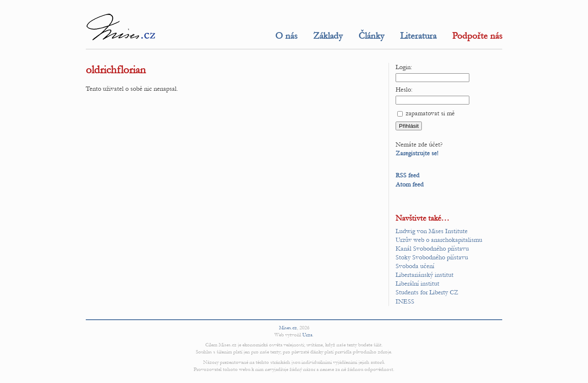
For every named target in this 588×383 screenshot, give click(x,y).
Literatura (418, 36)
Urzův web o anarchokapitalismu (439, 240)
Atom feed (410, 184)
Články (371, 36)
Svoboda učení (415, 266)
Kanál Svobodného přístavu (432, 249)
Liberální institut (417, 284)
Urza (307, 335)
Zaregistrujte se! (417, 153)
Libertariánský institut (425, 275)
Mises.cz (288, 328)
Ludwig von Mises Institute (432, 231)
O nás (286, 36)
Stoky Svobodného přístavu (432, 257)
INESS (405, 301)
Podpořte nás (477, 36)
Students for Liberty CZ (427, 292)
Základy (328, 36)
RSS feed (407, 175)
